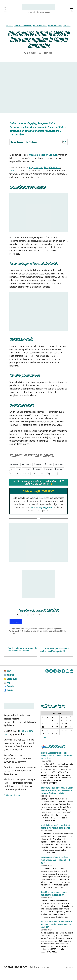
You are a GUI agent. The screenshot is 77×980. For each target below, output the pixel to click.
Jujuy (31, 171)
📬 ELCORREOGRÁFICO (55, 753)
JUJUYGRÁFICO (20, 974)
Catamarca (54, 171)
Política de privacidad (40, 974)
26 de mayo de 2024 (48, 56)
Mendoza (14, 174)
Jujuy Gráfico (32, 56)
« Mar (44, 744)
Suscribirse (16, 625)
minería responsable (43, 635)
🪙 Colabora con (11, 685)
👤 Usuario (9, 697)
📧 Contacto (9, 693)
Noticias (38, 29)
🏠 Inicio (8, 678)
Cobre (27, 632)
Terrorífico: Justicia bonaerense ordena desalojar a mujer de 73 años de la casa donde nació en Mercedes (56, 762)
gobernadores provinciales (55, 632)
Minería (12, 26)
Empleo (45, 632)
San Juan (38, 171)
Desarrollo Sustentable (36, 632)
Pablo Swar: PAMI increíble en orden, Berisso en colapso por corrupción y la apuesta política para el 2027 (56, 931)
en (43, 158)
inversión (15, 635)
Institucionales (45, 26)
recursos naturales (55, 635)
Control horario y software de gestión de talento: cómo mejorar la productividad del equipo (55, 867)
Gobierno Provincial (27, 26)
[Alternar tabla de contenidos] (63, 145)
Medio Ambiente (61, 26)
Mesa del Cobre (32, 635)
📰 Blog (8, 689)
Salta (46, 171)
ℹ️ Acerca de (10, 681)
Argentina (15, 632)
